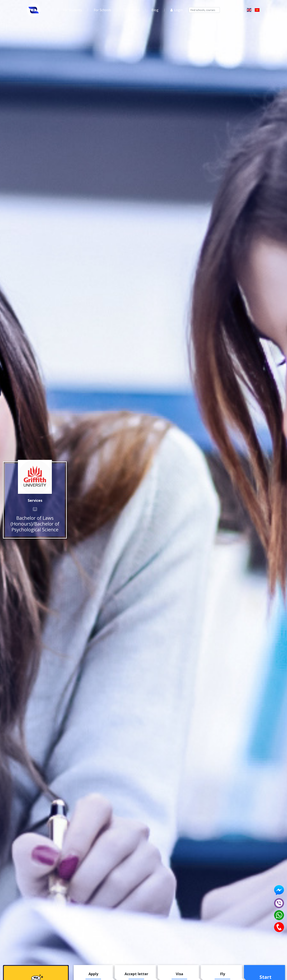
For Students (72, 10)
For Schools (103, 10)
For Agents (131, 10)
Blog (155, 10)
